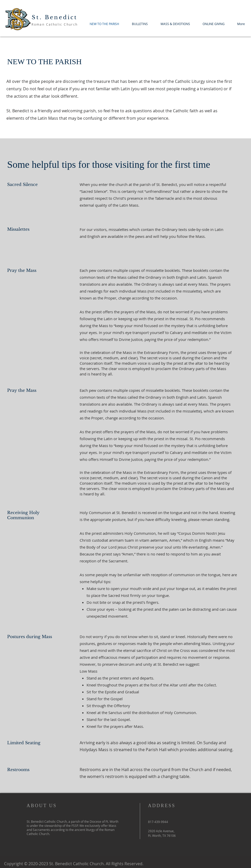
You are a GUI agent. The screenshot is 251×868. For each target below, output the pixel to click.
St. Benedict (55, 17)
